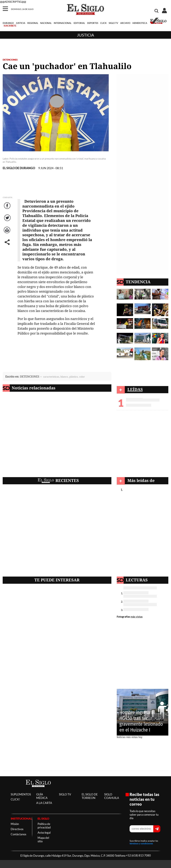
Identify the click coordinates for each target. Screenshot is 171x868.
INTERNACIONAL (63, 23)
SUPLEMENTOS (21, 794)
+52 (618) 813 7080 (138, 856)
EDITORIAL (79, 23)
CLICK (103, 23)
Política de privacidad (44, 826)
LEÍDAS (135, 389)
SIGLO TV (113, 23)
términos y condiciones (141, 843)
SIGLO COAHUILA (112, 796)
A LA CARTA (44, 803)
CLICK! (15, 799)
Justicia (85, 35)
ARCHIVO (125, 23)
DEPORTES (93, 23)
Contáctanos (18, 834)
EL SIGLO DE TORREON (90, 796)
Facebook (8, 209)
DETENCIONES (10, 60)
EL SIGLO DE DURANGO (19, 168)
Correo (8, 233)
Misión (15, 824)
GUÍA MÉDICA (42, 796)
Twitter (8, 221)
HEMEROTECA (140, 23)
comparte (8, 245)
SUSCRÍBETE (10, 26)
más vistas (137, 617)
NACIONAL (46, 23)
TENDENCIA (138, 282)
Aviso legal (44, 833)
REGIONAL (33, 23)
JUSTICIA (21, 23)
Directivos (17, 829)
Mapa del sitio (43, 839)
